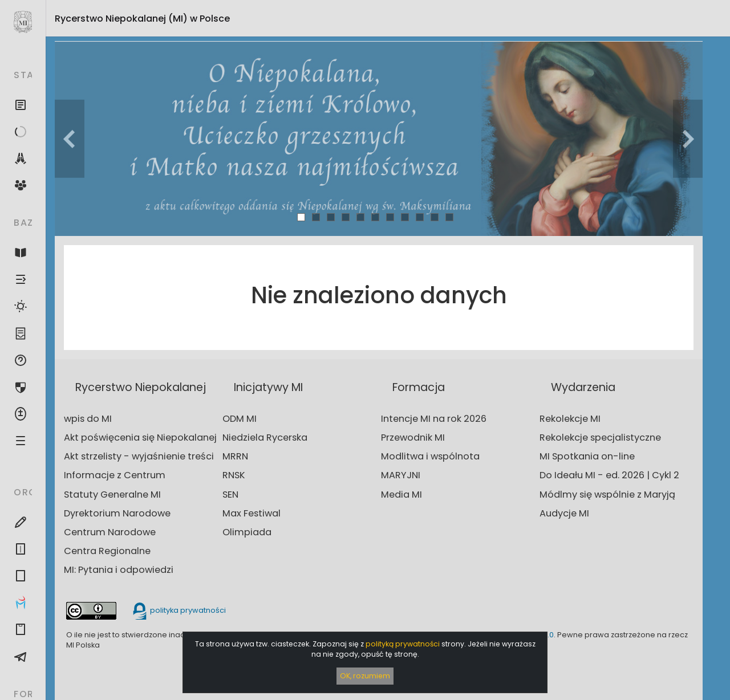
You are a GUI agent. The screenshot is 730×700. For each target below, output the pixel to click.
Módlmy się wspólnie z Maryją (607, 495)
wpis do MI (88, 419)
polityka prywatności (179, 610)
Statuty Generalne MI (112, 495)
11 (449, 217)
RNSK (234, 475)
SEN (230, 495)
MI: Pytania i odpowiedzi (119, 570)
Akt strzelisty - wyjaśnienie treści (139, 456)
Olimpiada (247, 532)
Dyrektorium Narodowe (117, 513)
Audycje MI (564, 513)
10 (435, 217)
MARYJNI (401, 475)
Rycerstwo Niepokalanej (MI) (142, 19)
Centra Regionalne (107, 551)
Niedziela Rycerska (265, 437)
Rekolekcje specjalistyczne (600, 437)
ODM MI (240, 419)
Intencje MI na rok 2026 (434, 419)
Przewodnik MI (413, 437)
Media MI (401, 495)
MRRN (235, 456)
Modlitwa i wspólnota (430, 456)
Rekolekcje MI (570, 419)
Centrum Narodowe (110, 532)
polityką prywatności (403, 644)
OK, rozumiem (365, 676)
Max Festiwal (252, 513)
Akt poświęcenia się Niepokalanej (140, 437)
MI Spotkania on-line (587, 456)
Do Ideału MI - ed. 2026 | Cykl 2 (609, 475)
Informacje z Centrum (115, 475)
